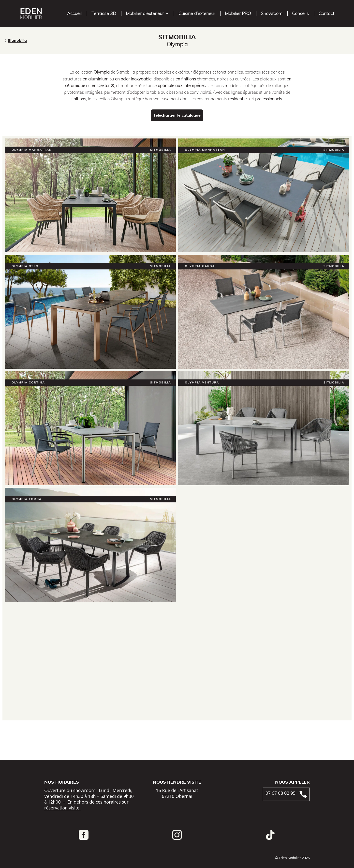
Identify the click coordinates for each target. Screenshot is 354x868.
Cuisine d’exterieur (197, 13)
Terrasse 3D (104, 13)
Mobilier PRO (238, 13)
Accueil (74, 13)
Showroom (272, 13)
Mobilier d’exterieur (145, 13)
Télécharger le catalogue (177, 115)
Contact (326, 13)
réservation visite (62, 808)
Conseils (300, 13)
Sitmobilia (17, 40)
